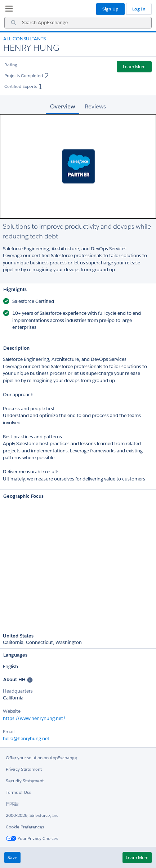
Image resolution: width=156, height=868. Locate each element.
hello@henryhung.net (26, 739)
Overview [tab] (63, 106)
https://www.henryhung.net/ (34, 718)
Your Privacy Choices (32, 838)
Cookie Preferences (25, 827)
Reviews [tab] (95, 106)
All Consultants (24, 39)
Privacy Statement (24, 769)
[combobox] (78, 23)
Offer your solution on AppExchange (41, 758)
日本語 (12, 804)
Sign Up (110, 9)
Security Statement (25, 781)
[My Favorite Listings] (7, 10)
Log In (139, 9)
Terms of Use (19, 792)
